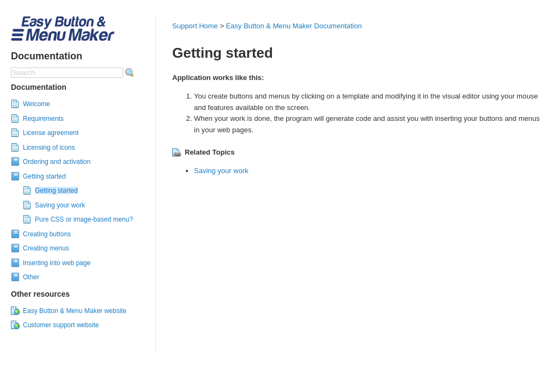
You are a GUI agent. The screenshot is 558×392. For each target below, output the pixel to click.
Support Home (195, 26)
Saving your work (60, 205)
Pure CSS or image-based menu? (84, 219)
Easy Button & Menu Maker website (75, 311)
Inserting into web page (57, 263)
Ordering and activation (57, 162)
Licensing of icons (49, 148)
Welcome (37, 104)
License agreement (51, 133)
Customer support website (61, 325)
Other (31, 277)
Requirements (43, 119)
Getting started (44, 176)
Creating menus (46, 248)
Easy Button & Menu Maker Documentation (294, 26)
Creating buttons (47, 234)
